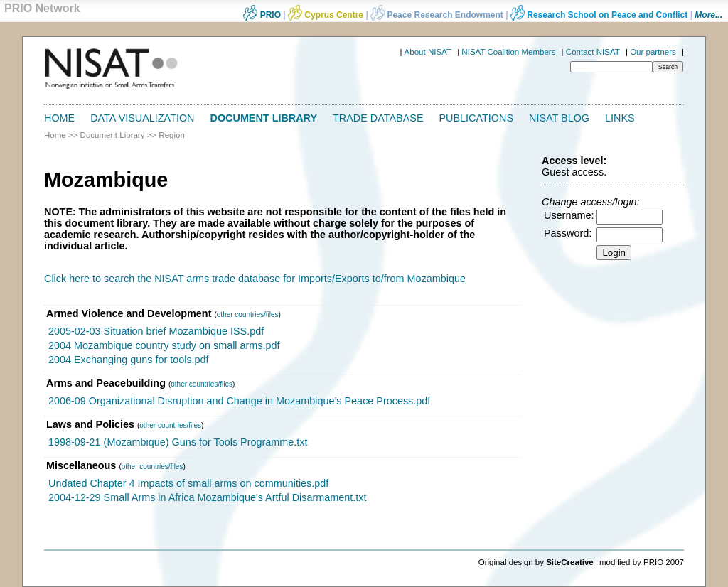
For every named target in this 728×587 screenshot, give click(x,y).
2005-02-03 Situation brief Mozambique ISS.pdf (156, 331)
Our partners (653, 52)
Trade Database (378, 118)
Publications (477, 118)
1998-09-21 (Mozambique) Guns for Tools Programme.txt (178, 442)
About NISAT (428, 52)
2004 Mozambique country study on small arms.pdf (164, 345)
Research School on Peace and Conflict (599, 15)
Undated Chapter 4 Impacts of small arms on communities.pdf (188, 483)
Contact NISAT (593, 52)
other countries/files (248, 314)
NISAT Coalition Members (508, 52)
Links (620, 118)
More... (708, 15)
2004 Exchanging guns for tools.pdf (129, 360)
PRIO (262, 15)
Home (59, 118)
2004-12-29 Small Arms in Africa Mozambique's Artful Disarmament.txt (207, 497)
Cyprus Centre (326, 15)
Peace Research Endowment (438, 15)
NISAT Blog (559, 118)
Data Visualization (142, 118)
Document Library (264, 118)
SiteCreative (570, 562)
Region (172, 135)
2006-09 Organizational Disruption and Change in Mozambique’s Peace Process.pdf (239, 401)
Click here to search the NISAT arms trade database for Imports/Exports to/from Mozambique (255, 279)
